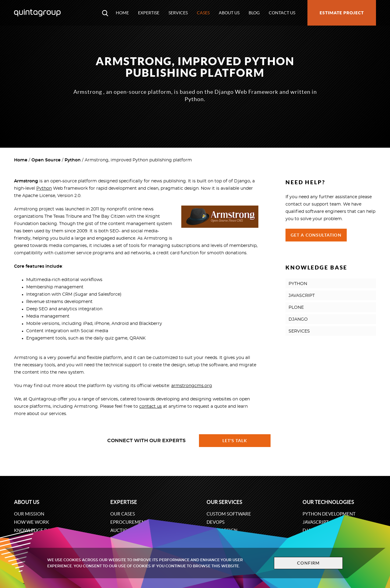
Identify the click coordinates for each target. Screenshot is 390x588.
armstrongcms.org (192, 386)
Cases (203, 13)
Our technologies (328, 502)
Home (122, 13)
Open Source (46, 160)
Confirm (308, 563)
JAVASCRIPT (302, 296)
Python (73, 160)
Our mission (29, 514)
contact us (151, 407)
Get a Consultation (316, 235)
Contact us (282, 13)
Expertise (149, 13)
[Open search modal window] (105, 13)
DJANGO (298, 319)
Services (178, 13)
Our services (224, 502)
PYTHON (298, 284)
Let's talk (235, 441)
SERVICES (299, 331)
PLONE (296, 308)
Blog (254, 13)
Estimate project (342, 13)
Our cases (123, 514)
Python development (329, 514)
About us (229, 13)
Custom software (229, 514)
